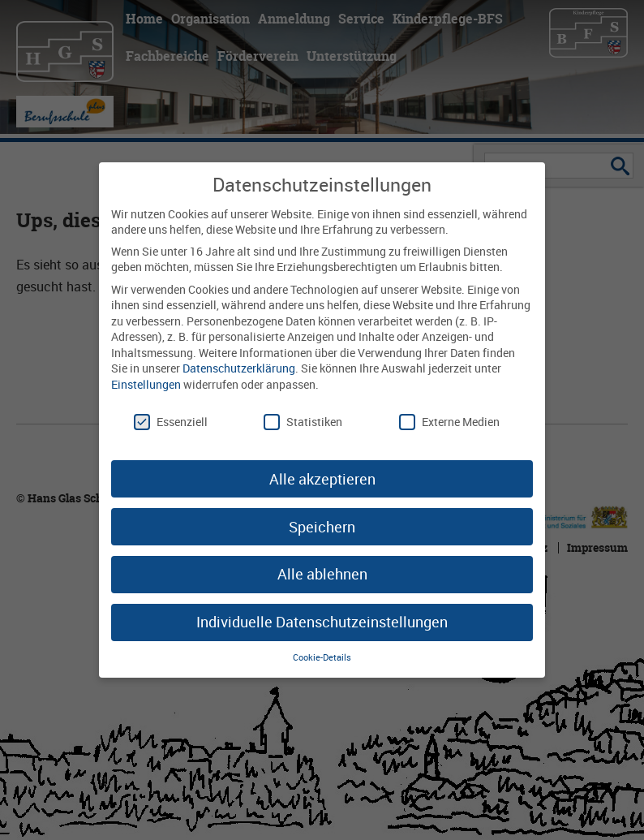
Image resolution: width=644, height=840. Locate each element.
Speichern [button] (322, 527)
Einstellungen (146, 384)
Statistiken (303, 422)
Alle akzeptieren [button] (322, 479)
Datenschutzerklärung (239, 368)
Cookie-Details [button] (322, 657)
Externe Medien (449, 422)
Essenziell (171, 422)
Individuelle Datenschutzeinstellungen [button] (322, 622)
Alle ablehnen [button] (322, 574)
